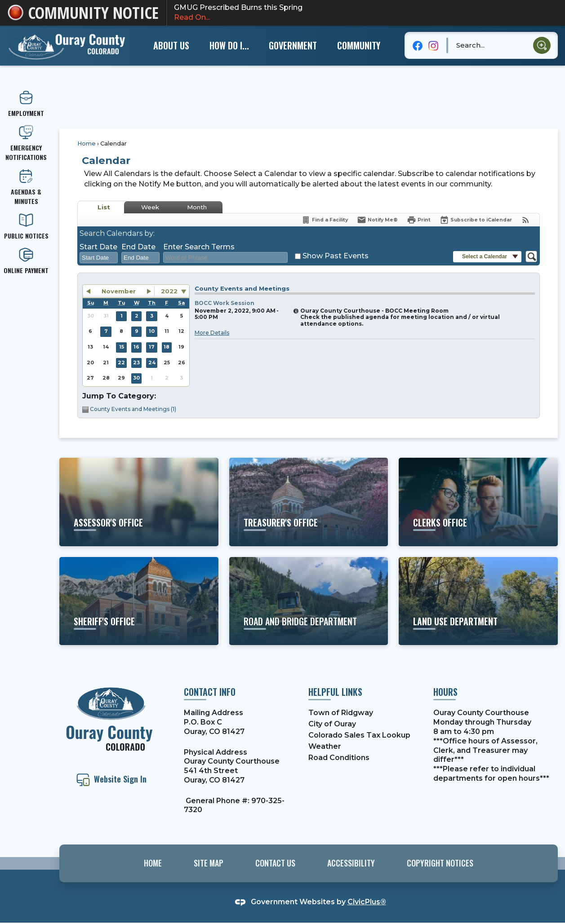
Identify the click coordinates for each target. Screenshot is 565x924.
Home (87, 144)
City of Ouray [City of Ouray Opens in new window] (332, 724)
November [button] (119, 291)
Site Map (209, 863)
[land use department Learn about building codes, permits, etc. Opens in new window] (478, 601)
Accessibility (351, 863)
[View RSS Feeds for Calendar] (526, 220)
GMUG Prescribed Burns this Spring (366, 13)
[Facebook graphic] (418, 45)
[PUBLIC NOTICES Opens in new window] (26, 227)
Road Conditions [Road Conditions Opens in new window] (339, 758)
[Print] (419, 220)
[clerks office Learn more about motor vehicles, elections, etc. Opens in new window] (478, 502)
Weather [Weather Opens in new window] (325, 746)
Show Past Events (336, 256)
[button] (542, 46)
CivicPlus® (367, 902)
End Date (138, 247)
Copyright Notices (440, 863)
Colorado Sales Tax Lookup (359, 735)
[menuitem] (171, 45)
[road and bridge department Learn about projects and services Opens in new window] (309, 601)
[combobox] (99, 258)
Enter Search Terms (199, 247)
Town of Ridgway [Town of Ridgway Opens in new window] (341, 713)
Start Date (98, 247)
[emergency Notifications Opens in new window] (26, 143)
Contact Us (275, 863)
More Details (212, 333)
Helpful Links (335, 692)
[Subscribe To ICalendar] (476, 220)
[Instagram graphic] (433, 45)
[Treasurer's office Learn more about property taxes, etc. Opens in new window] (309, 502)
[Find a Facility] (325, 220)
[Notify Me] (377, 220)
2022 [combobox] (169, 291)
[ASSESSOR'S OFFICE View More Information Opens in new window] (139, 502)
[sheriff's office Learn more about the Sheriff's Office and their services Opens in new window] (139, 601)
